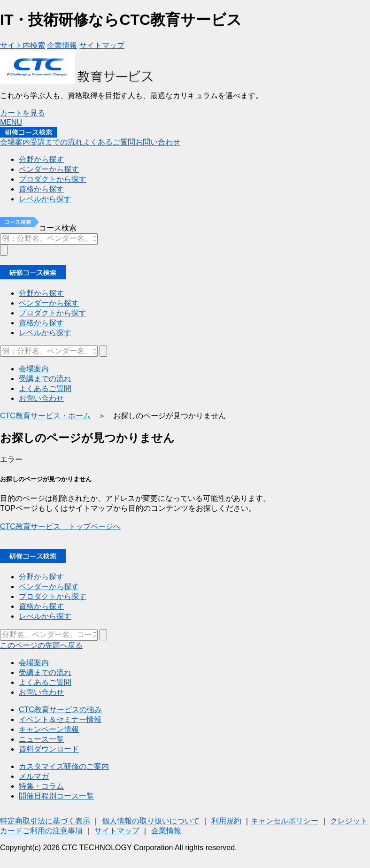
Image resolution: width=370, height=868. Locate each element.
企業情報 (166, 831)
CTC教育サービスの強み (60, 710)
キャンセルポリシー (285, 821)
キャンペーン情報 (49, 729)
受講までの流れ (45, 672)
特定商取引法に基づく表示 (45, 821)
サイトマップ (117, 831)
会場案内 (34, 663)
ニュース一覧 (41, 739)
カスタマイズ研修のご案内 (64, 766)
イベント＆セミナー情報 (60, 719)
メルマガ (34, 776)
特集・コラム (41, 786)
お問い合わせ (41, 692)
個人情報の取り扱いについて (151, 821)
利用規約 (226, 821)
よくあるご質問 (45, 682)
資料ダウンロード (49, 749)
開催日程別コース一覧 (56, 796)
